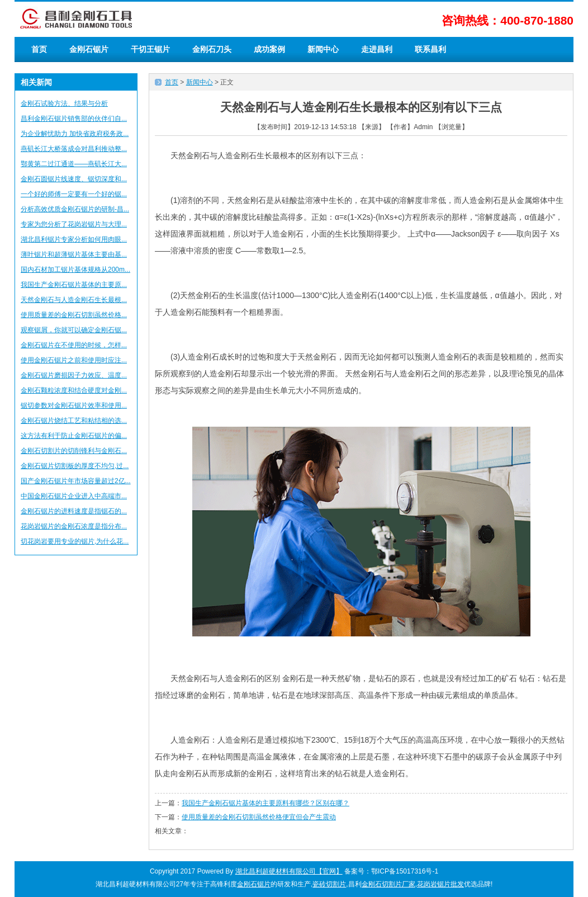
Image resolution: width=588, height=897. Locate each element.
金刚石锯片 (89, 49)
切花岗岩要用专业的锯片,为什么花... (75, 541)
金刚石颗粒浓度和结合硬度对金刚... (74, 390)
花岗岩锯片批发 (440, 884)
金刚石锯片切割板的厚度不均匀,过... (75, 466)
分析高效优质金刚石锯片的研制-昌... (75, 209)
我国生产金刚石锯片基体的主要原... (74, 285)
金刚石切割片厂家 (388, 884)
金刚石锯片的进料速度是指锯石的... (74, 511)
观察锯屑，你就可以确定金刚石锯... (74, 330)
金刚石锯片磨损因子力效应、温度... (74, 375)
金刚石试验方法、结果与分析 (64, 103)
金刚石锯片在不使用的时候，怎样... (74, 345)
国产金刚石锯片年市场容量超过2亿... (76, 481)
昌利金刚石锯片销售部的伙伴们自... (74, 119)
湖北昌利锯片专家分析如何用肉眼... (74, 239)
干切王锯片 (150, 49)
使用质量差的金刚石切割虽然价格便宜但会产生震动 (259, 817)
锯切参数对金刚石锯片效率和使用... (74, 405)
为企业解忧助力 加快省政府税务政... (75, 134)
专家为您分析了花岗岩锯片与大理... (74, 224)
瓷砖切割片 (329, 884)
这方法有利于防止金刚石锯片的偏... (74, 436)
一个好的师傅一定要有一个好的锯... (74, 194)
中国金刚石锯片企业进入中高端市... (74, 496)
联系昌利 (430, 49)
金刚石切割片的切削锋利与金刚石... (74, 451)
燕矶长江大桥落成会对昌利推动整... (74, 149)
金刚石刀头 (212, 49)
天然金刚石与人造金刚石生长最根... (74, 300)
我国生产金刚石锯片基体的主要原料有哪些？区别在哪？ (265, 803)
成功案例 (269, 49)
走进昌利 (377, 49)
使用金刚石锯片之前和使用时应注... (74, 360)
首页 (39, 49)
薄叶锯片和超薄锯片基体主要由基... (74, 254)
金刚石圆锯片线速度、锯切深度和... (74, 179)
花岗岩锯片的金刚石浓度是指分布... (74, 526)
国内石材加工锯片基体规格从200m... (75, 270)
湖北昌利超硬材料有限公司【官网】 (289, 871)
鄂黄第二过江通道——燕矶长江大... (74, 164)
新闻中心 (323, 49)
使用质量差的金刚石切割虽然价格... (74, 315)
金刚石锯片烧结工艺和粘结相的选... (74, 421)
